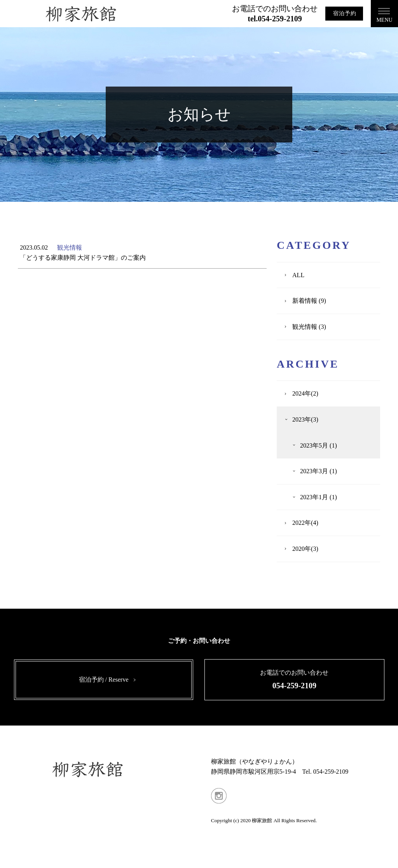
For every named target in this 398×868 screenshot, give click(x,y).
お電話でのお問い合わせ (275, 14)
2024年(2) (305, 393)
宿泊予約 (345, 13)
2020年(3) (305, 549)
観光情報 (70, 247)
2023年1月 (314, 497)
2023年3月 (314, 471)
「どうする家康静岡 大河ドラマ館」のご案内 (83, 258)
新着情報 (305, 301)
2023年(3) (305, 419)
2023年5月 (314, 445)
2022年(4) (305, 523)
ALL (298, 275)
